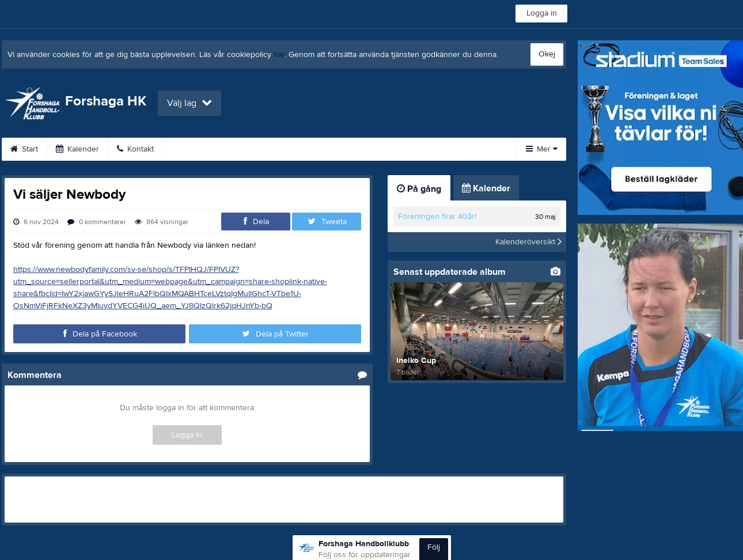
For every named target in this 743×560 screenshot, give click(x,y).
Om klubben (341, 149)
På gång (419, 189)
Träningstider (268, 149)
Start (24, 149)
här (279, 55)
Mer (542, 149)
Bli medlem (196, 149)
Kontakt (135, 149)
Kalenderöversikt (528, 242)
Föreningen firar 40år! (437, 217)
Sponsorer (411, 149)
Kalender (77, 149)
